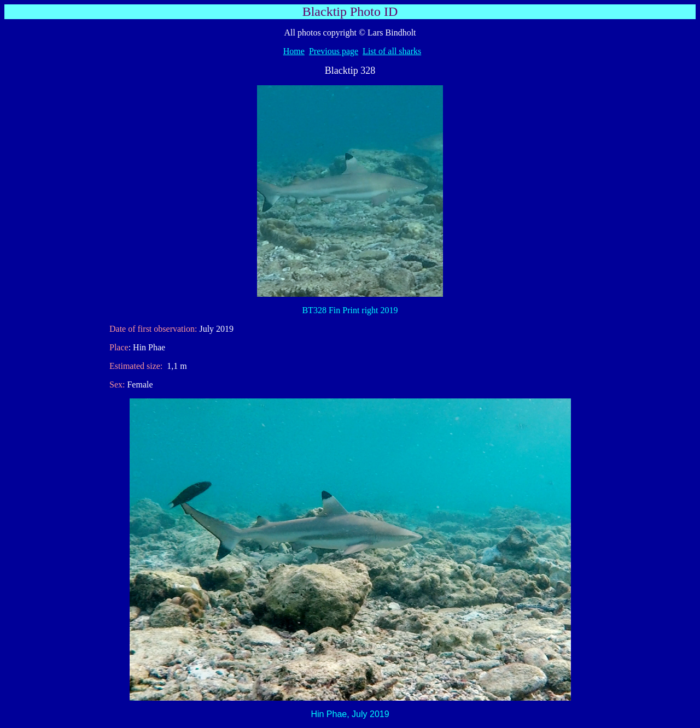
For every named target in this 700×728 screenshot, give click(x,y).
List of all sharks (392, 51)
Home (294, 51)
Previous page (334, 51)
